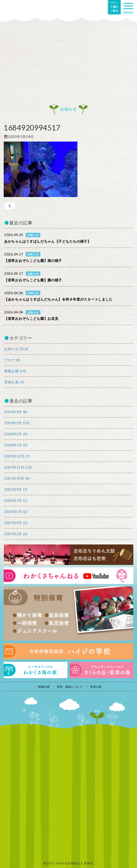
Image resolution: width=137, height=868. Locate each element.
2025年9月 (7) (16, 489)
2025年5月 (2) (16, 512)
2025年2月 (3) (16, 534)
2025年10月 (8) (17, 478)
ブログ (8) (12, 360)
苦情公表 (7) (14, 382)
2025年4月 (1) (16, 523)
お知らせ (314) (16, 349)
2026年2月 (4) (16, 434)
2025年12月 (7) (17, 456)
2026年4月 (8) (16, 412)
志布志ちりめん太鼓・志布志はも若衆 (68, 555)
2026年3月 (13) (17, 423)
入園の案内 (114, 7)
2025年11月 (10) (18, 467)
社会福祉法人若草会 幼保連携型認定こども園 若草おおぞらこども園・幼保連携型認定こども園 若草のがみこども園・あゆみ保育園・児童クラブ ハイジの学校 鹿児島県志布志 (25, 9)
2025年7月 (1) (16, 500)
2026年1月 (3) (16, 445)
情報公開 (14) (15, 371)
